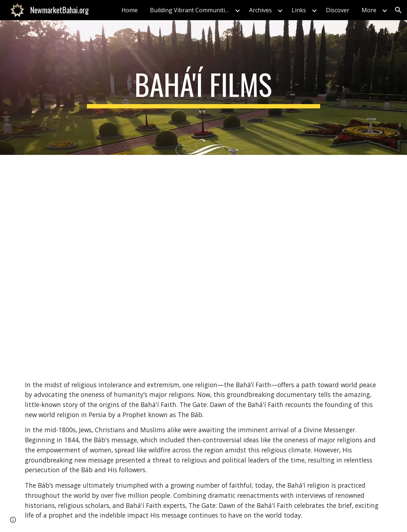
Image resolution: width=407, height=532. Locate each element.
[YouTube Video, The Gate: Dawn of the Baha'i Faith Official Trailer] (203, 262)
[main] (203, 88)
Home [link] (130, 10)
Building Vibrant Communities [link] (191, 10)
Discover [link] (338, 10)
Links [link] (299, 10)
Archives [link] (260, 10)
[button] (398, 10)
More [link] (369, 10)
